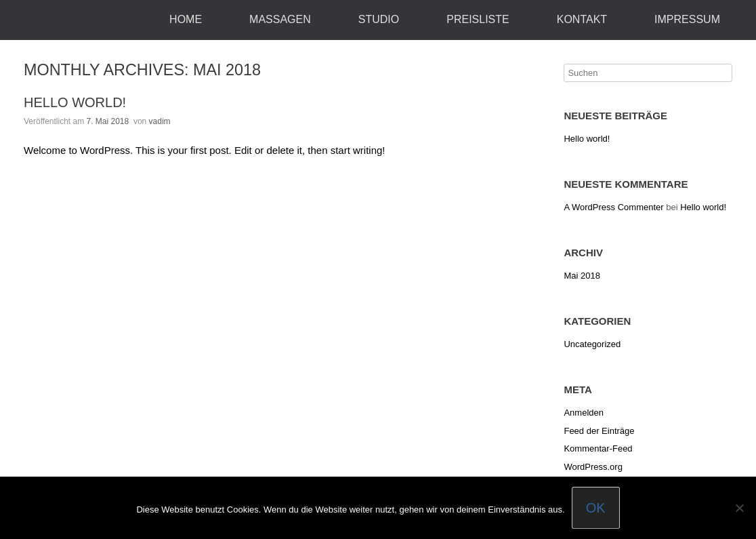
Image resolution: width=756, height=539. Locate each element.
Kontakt (582, 19)
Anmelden (584, 413)
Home (186, 19)
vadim (160, 121)
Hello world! (75, 102)
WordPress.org (593, 467)
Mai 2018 (582, 276)
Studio (379, 19)
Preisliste (478, 19)
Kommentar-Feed (598, 448)
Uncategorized (592, 344)
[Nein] (739, 508)
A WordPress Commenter (613, 207)
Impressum (687, 19)
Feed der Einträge (599, 431)
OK (596, 508)
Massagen (280, 19)
